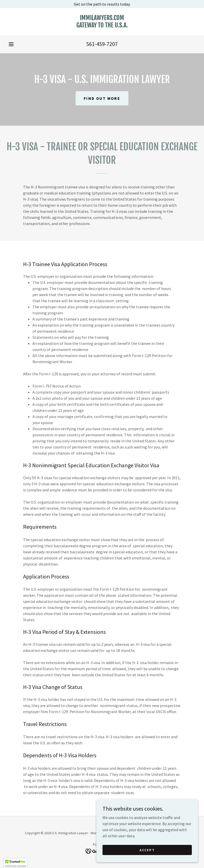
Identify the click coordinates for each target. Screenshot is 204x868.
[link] (102, 26)
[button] (11, 44)
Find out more (102, 98)
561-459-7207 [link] (102, 44)
